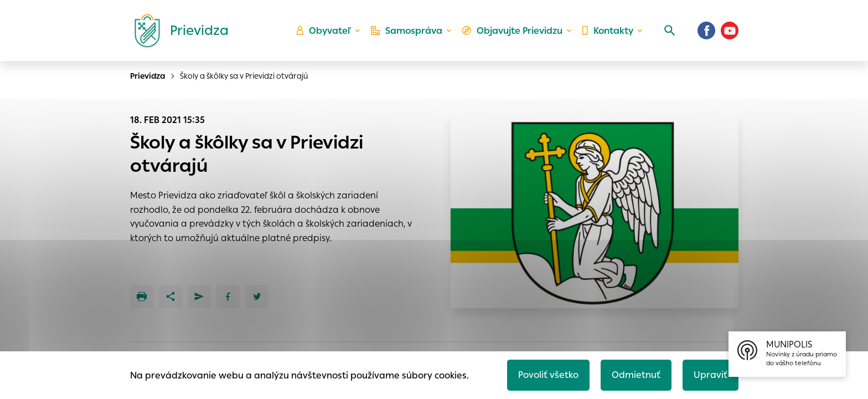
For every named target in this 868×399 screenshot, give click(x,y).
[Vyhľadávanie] (670, 30)
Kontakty (608, 31)
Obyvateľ (324, 31)
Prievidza (148, 76)
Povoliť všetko (548, 375)
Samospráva (407, 31)
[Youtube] (730, 30)
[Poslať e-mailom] (199, 296)
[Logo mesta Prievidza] (177, 30)
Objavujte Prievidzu (512, 31)
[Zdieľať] (170, 296)
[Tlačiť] (142, 296)
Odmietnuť (636, 375)
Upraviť (711, 375)
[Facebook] (706, 30)
